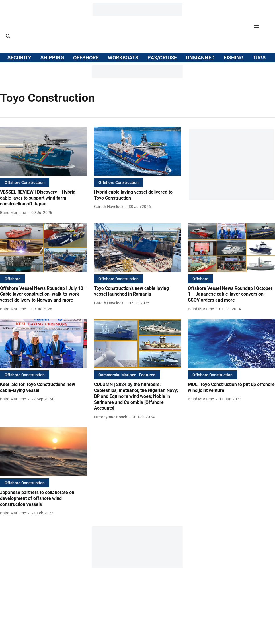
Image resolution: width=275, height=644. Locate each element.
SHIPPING (52, 58)
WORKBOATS (123, 58)
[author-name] (14, 213)
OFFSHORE (86, 58)
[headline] (44, 198)
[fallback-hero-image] (44, 151)
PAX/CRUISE (162, 58)
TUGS (259, 58)
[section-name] (25, 182)
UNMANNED (200, 58)
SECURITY (19, 58)
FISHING (234, 58)
